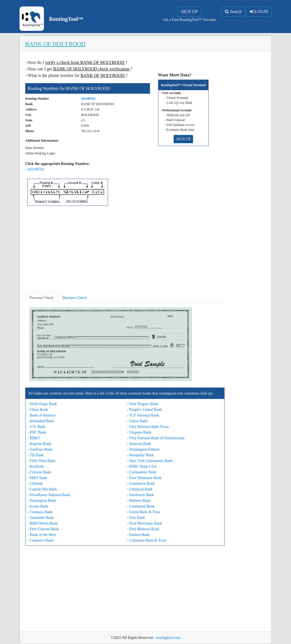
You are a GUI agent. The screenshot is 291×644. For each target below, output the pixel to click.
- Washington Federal (143, 449)
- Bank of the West (42, 535)
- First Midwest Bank (143, 529)
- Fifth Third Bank (42, 461)
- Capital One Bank (42, 489)
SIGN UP (189, 12)
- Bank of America (42, 415)
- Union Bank (137, 421)
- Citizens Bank (39, 472)
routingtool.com (168, 638)
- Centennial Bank (141, 506)
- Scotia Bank (38, 506)
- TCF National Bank (143, 415)
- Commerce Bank (141, 484)
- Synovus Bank (139, 444)
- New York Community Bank (150, 461)
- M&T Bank (38, 478)
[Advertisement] (125, 250)
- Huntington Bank (42, 501)
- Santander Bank (41, 518)
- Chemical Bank (140, 489)
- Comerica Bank (41, 540)
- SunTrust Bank (40, 449)
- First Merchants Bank (144, 523)
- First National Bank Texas (148, 427)
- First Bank (136, 518)
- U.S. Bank (37, 427)
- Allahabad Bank (41, 421)
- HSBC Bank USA (142, 466)
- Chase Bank (38, 410)
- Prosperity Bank (140, 455)
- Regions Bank (39, 444)
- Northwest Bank (140, 495)
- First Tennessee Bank (144, 478)
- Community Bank (142, 472)
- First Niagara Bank (143, 404)
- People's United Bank (144, 410)
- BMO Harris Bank (43, 523)
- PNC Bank (37, 432)
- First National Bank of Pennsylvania (156, 438)
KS (83, 120)
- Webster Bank (139, 501)
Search (233, 12)
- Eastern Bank (138, 535)
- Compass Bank (40, 512)
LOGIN (259, 12)
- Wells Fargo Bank (42, 404)
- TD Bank (36, 455)
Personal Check (42, 298)
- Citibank (35, 484)
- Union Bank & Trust (144, 512)
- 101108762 (35, 169)
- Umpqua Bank (139, 432)
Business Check (75, 298)
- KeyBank (36, 466)
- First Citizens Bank (43, 529)
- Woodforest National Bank (49, 495)
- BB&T (34, 438)
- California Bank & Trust (147, 540)
